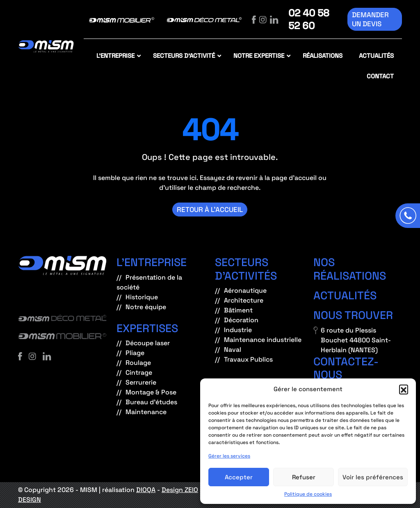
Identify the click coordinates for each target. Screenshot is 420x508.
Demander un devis (370, 19)
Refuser (304, 477)
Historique (142, 297)
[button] (404, 389)
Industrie (238, 330)
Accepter (239, 477)
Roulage (138, 363)
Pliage (135, 353)
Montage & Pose (151, 392)
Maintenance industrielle (263, 340)
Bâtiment (238, 310)
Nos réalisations (350, 269)
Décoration (241, 320)
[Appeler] (408, 216)
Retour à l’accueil (210, 210)
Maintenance (146, 412)
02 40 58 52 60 (309, 19)
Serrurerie (141, 382)
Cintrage (139, 372)
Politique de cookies (308, 494)
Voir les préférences (373, 477)
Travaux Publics (248, 359)
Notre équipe (146, 307)
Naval (233, 350)
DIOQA (146, 490)
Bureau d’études (151, 402)
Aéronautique (245, 290)
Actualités (345, 295)
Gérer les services (229, 456)
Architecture (244, 300)
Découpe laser (148, 343)
